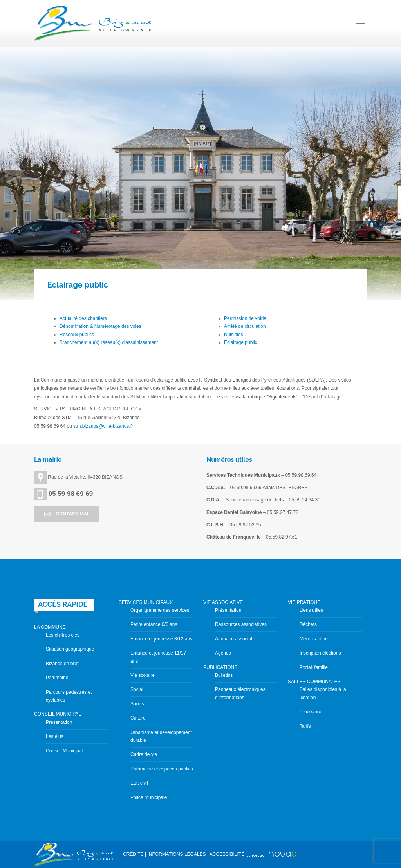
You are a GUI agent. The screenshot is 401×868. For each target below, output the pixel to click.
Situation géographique (70, 649)
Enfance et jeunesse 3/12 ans (161, 639)
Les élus (55, 736)
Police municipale (149, 797)
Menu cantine (314, 639)
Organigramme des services (160, 610)
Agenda (223, 653)
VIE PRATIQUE (304, 602)
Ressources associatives (241, 624)
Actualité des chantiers (83, 318)
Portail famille (314, 667)
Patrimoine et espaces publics (162, 769)
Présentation (59, 722)
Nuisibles (234, 335)
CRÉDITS (133, 854)
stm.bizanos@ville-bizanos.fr (103, 426)
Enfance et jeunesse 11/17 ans (158, 657)
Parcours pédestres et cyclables (69, 696)
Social (137, 689)
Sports (137, 704)
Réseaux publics (77, 335)
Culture (138, 718)
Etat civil (139, 783)
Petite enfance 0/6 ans (154, 624)
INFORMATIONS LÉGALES (176, 854)
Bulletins (224, 675)
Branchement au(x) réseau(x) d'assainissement (109, 342)
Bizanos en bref (62, 664)
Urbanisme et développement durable (161, 736)
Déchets (308, 624)
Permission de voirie (245, 318)
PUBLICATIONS (220, 667)
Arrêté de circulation (245, 326)
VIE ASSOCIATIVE (223, 602)
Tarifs (305, 726)
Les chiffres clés (63, 635)
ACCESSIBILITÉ (227, 854)
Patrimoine (57, 678)
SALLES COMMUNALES (314, 682)
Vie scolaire (143, 675)
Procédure (310, 712)
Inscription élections (320, 653)
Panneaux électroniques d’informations (240, 693)
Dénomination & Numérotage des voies (100, 326)
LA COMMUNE (50, 627)
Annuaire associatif (235, 639)
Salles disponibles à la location (323, 693)
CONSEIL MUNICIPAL (58, 714)
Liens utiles (311, 610)
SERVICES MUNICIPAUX (146, 602)
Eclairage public (241, 342)
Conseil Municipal (64, 751)
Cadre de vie (144, 754)
